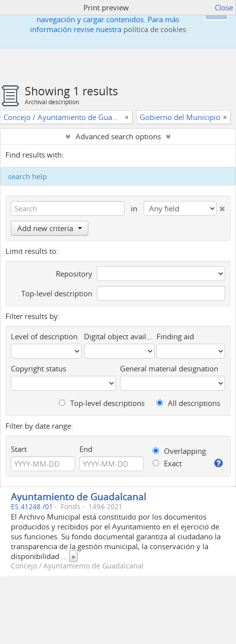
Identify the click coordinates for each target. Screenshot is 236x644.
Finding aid (175, 336)
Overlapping (179, 451)
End (86, 449)
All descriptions (188, 403)
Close (224, 7)
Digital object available (119, 336)
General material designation (169, 368)
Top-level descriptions (102, 403)
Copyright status (39, 368)
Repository (74, 274)
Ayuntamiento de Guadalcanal (79, 497)
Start (19, 449)
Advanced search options (118, 136)
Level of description (44, 336)
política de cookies (155, 29)
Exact (167, 463)
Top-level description (57, 293)
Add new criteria (50, 228)
